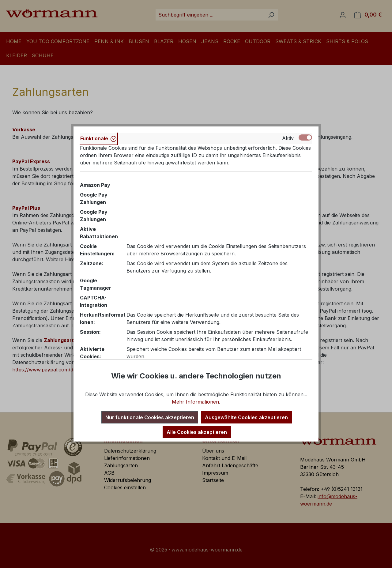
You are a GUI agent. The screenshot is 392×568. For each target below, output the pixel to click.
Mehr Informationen (195, 402)
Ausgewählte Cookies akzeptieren (246, 417)
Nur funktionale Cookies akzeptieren (150, 417)
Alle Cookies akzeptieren (197, 432)
